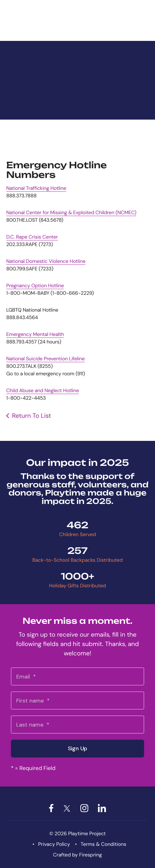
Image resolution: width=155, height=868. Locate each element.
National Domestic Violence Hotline (46, 261)
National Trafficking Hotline (36, 188)
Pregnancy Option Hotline (35, 286)
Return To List (31, 416)
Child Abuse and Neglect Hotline (43, 390)
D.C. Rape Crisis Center (32, 237)
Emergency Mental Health (35, 334)
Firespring (90, 855)
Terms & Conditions (103, 844)
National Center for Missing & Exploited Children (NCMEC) (71, 212)
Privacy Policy (54, 844)
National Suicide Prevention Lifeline (45, 359)
